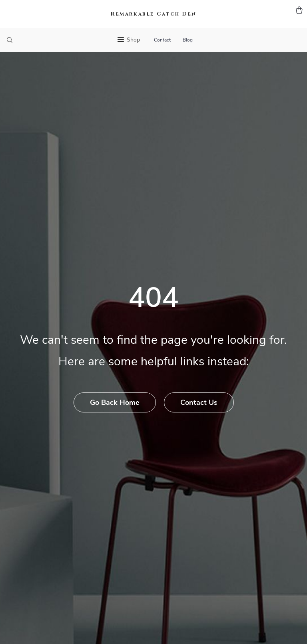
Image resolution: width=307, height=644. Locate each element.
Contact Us (199, 403)
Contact (162, 40)
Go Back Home (115, 403)
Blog (188, 40)
